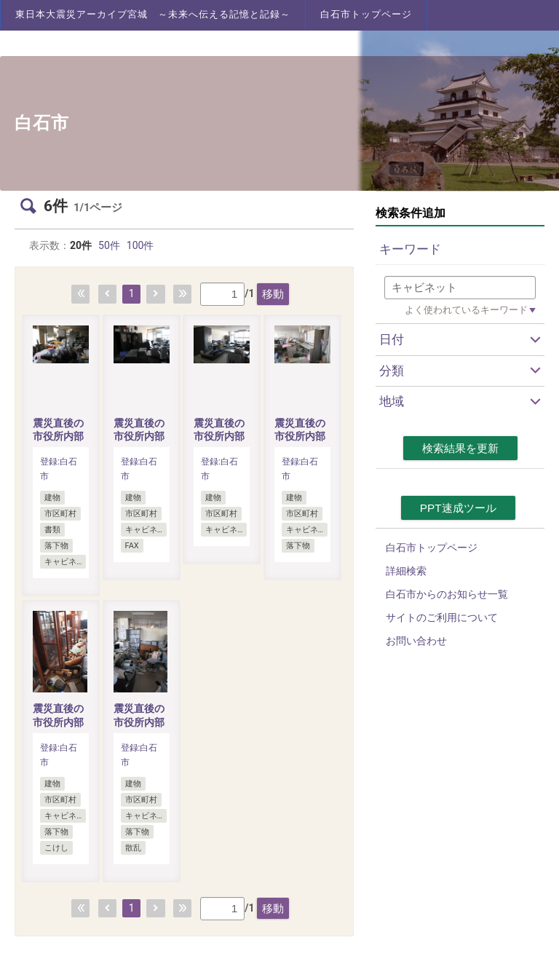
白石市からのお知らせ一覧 (447, 594)
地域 (392, 401)
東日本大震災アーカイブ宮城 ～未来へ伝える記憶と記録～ (153, 14)
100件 (140, 245)
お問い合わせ (416, 641)
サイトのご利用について (442, 617)
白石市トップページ (366, 14)
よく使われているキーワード (466, 310)
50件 (109, 245)
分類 (392, 371)
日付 (392, 339)
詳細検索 (406, 571)
